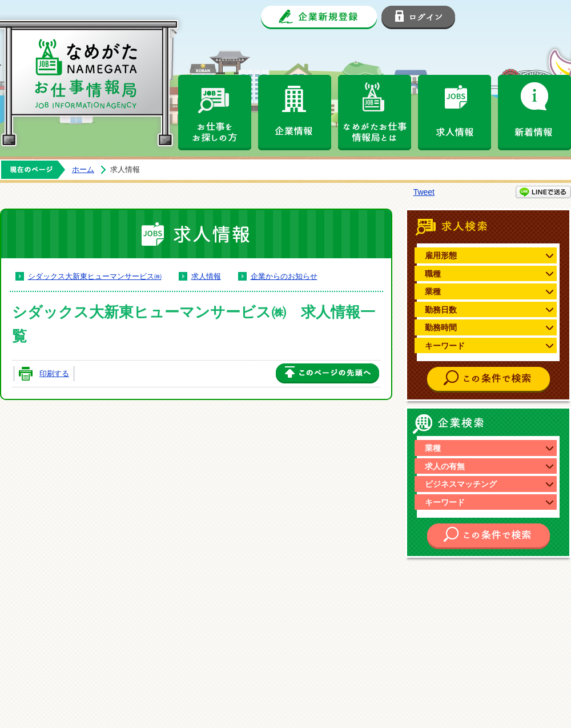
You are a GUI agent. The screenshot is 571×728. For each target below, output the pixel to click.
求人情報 (455, 113)
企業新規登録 (319, 17)
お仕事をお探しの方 (215, 113)
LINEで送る (543, 192)
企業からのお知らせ (284, 276)
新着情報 (534, 113)
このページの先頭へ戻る (327, 374)
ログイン (418, 17)
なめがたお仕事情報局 (97, 75)
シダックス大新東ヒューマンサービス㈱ (95, 276)
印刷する (54, 373)
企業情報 (295, 113)
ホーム (83, 169)
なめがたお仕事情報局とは (375, 113)
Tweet (424, 192)
